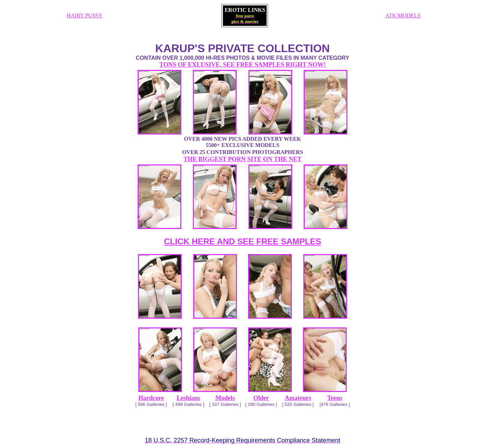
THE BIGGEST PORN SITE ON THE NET (242, 159)
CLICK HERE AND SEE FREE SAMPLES (243, 241)
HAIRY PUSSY (85, 15)
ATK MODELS (403, 15)
